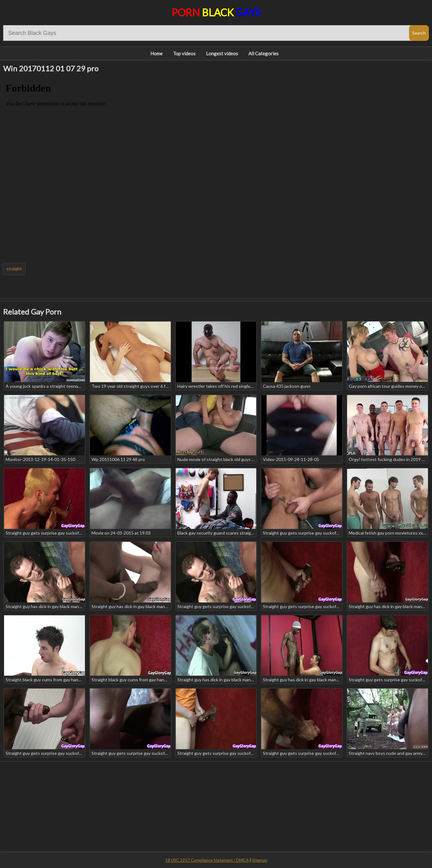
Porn (216, 12)
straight (14, 269)
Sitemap (260, 860)
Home (156, 53)
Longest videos (222, 53)
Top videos (184, 53)
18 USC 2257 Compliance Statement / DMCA (207, 860)
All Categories (263, 53)
